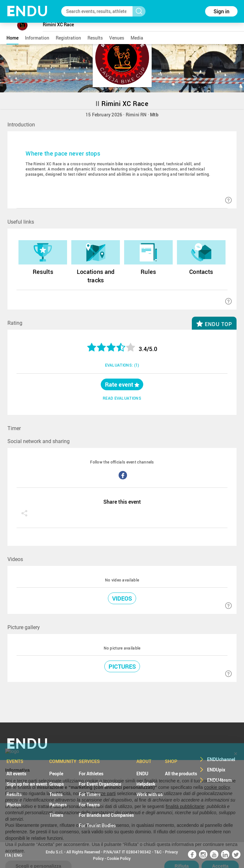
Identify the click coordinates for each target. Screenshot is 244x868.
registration (68, 38)
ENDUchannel (221, 759)
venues (117, 38)
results (95, 38)
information (37, 38)
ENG (18, 855)
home (12, 38)
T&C (158, 852)
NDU (27, 11)
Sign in (221, 11)
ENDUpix (216, 770)
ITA (8, 855)
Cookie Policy (119, 858)
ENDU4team (220, 780)
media (137, 38)
